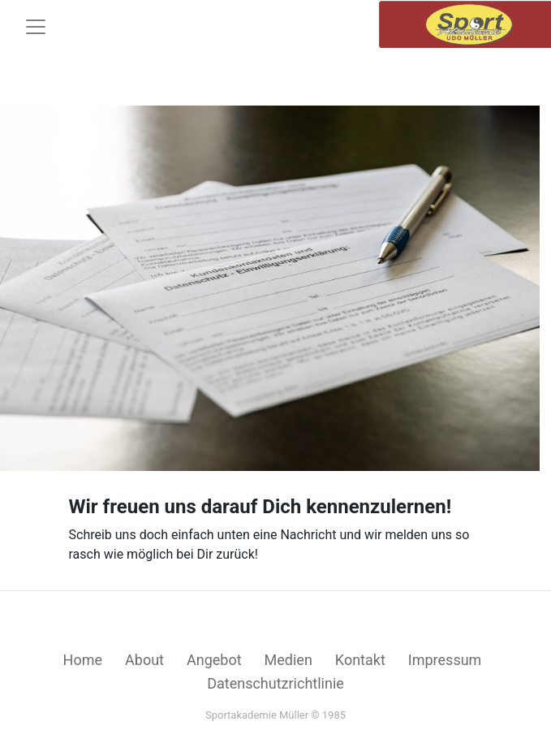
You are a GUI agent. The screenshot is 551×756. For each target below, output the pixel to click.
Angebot (214, 660)
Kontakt (360, 660)
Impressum (445, 660)
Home (83, 660)
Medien (288, 660)
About (144, 660)
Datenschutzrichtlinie (275, 683)
